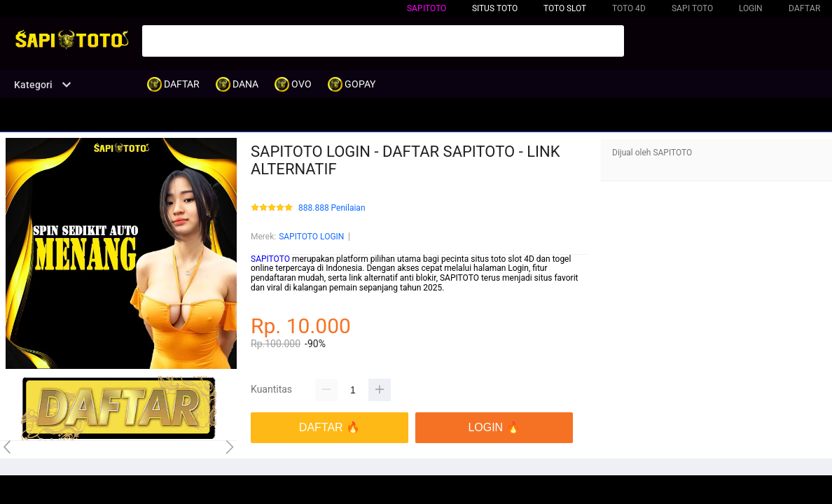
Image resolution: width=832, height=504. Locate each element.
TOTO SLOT (565, 8)
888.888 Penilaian (332, 208)
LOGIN (751, 8)
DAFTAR (804, 8)
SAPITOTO (427, 8)
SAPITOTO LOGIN (311, 237)
